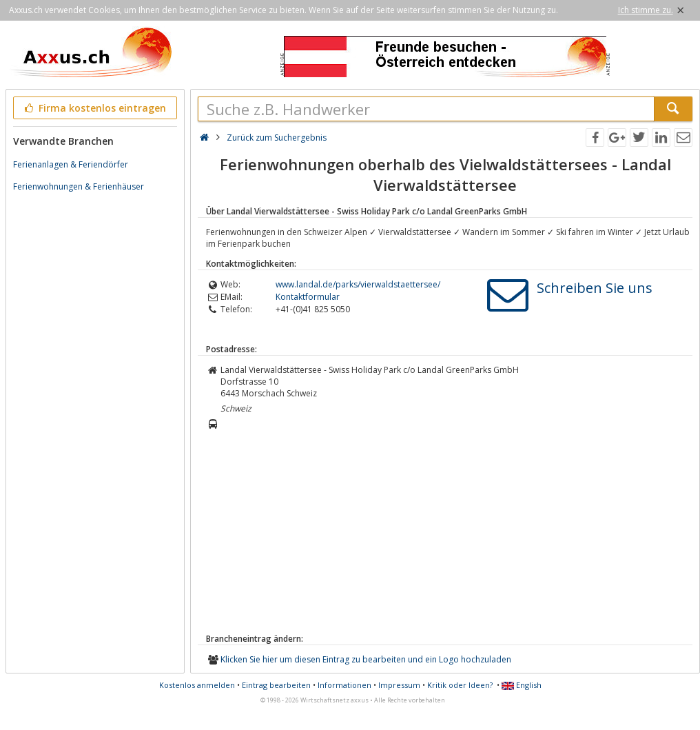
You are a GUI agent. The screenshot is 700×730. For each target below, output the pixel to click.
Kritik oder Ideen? (460, 685)
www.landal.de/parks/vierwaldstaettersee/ (358, 284)
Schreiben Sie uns (595, 288)
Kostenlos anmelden (197, 685)
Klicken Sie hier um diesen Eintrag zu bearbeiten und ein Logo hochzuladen (366, 659)
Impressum (399, 685)
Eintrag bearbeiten (276, 685)
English (522, 685)
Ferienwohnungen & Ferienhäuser (79, 186)
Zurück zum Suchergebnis (277, 138)
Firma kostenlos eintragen (94, 108)
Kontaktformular (308, 297)
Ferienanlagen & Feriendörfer (71, 164)
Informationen (344, 685)
